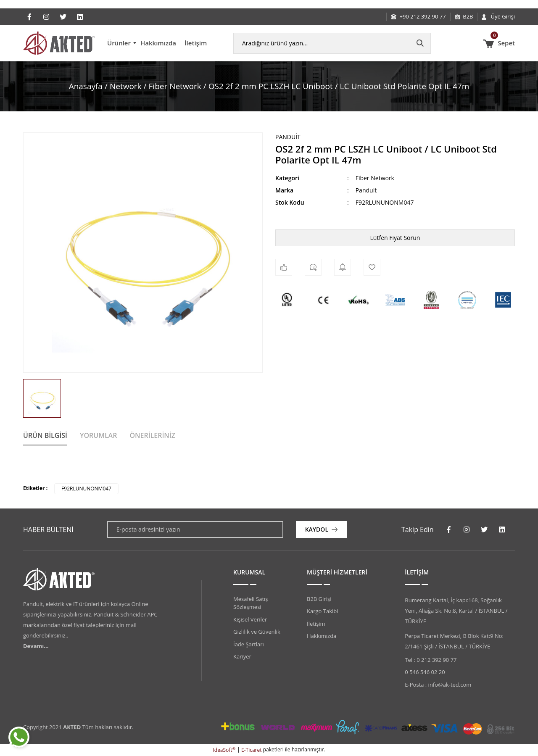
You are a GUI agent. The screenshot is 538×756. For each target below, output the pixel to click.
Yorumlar (98, 435)
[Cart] (499, 43)
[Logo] (59, 43)
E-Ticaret (252, 750)
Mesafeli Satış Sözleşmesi (251, 603)
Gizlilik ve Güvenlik (257, 632)
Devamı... (36, 646)
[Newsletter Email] (195, 529)
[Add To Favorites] (372, 267)
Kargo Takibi (322, 611)
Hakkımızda (158, 43)
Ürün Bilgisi (45, 435)
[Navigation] (122, 43)
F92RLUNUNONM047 (86, 489)
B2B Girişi (319, 599)
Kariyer (242, 656)
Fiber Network (375, 178)
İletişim (196, 43)
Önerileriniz (152, 435)
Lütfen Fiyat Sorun (395, 238)
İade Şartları (249, 644)
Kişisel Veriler (250, 619)
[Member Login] (498, 17)
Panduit (288, 137)
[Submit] (321, 529)
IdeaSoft (224, 750)
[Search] (332, 43)
